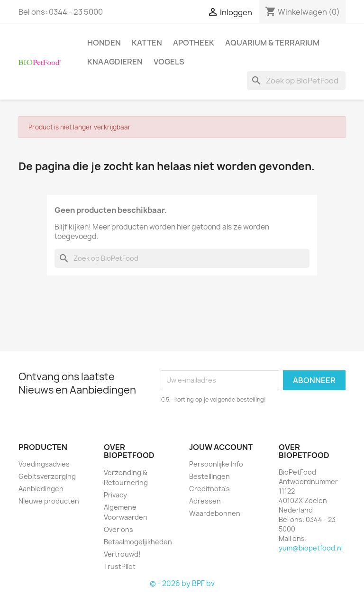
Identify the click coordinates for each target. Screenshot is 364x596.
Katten (147, 43)
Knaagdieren (115, 62)
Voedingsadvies (44, 464)
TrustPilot (120, 566)
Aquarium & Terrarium (272, 43)
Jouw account (221, 447)
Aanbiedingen (41, 489)
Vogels (169, 62)
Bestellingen (209, 476)
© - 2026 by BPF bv (182, 583)
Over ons (118, 529)
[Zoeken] (296, 81)
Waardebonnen (215, 513)
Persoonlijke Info (216, 464)
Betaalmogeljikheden (138, 542)
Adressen (205, 501)
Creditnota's (209, 489)
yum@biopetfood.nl (311, 548)
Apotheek (194, 43)
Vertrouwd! (122, 554)
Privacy (115, 495)
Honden (104, 43)
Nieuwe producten (49, 501)
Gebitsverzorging (47, 476)
